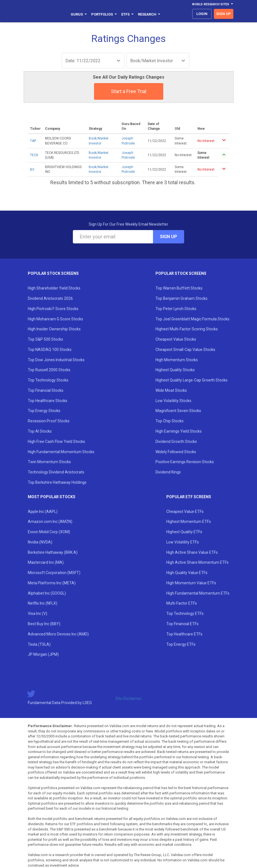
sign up (223, 14)
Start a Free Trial (129, 91)
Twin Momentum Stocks (49, 462)
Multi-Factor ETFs (182, 603)
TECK (34, 155)
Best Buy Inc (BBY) (44, 624)
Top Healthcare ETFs (184, 634)
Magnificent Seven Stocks (178, 411)
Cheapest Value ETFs (185, 512)
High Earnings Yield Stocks (179, 431)
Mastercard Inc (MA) (46, 562)
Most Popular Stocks (52, 497)
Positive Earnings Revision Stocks (185, 462)
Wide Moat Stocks (171, 390)
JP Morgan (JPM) (43, 654)
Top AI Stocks (40, 431)
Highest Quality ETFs (184, 532)
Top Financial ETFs (182, 624)
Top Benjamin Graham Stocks (181, 298)
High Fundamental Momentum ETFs (198, 593)
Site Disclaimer (128, 699)
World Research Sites (212, 4)
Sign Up (169, 237)
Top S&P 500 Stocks (45, 339)
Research (149, 14)
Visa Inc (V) (38, 613)
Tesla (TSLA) (39, 644)
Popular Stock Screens (53, 273)
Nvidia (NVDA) (40, 542)
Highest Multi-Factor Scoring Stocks (187, 329)
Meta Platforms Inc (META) (52, 583)
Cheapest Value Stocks (176, 339)
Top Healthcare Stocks (48, 401)
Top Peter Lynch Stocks (176, 309)
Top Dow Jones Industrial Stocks (56, 360)
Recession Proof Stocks (49, 421)
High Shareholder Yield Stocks (54, 288)
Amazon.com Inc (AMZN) (50, 522)
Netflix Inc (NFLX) (43, 603)
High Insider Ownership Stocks (54, 329)
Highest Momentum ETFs (189, 522)
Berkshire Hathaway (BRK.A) (53, 552)
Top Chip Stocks (170, 421)
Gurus (79, 14)
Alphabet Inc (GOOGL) (47, 593)
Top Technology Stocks (48, 380)
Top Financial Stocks (46, 390)
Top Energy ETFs (181, 644)
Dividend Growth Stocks (176, 442)
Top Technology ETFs (185, 613)
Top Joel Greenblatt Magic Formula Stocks (192, 319)
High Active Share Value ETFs (192, 552)
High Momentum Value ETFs (191, 583)
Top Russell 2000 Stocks (49, 370)
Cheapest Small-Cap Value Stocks (185, 350)
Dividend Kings (168, 472)
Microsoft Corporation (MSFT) (54, 573)
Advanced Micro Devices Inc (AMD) (58, 634)
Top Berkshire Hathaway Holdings (57, 482)
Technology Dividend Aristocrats (56, 472)
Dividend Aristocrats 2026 (50, 298)
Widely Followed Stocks (176, 452)
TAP (33, 141)
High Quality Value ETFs (187, 573)
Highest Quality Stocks (175, 370)
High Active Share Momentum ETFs (197, 562)
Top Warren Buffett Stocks (179, 288)
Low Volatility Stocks (173, 401)
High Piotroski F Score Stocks (53, 309)
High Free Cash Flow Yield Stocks (56, 442)
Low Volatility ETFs (183, 542)
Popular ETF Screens (189, 497)
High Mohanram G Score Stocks (55, 319)
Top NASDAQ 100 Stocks (50, 350)
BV (32, 169)
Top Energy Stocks (44, 411)
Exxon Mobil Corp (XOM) (49, 532)
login (202, 14)
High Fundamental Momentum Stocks (61, 452)
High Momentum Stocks (177, 360)
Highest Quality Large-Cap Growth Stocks (191, 380)
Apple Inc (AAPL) (43, 512)
